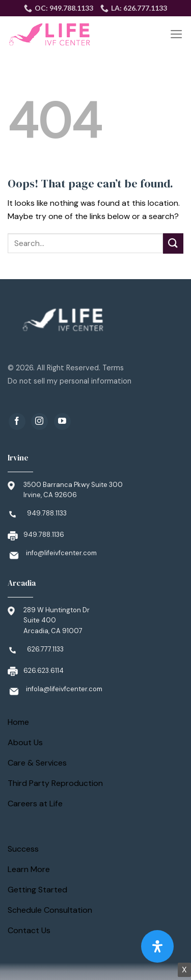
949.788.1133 (47, 513)
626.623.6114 (44, 671)
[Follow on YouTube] (62, 421)
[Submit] (173, 243)
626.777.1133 (45, 649)
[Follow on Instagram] (39, 421)
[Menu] (176, 34)
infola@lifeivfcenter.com (64, 689)
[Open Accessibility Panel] (157, 946)
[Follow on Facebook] (17, 421)
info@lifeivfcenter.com (61, 553)
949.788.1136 (44, 535)
